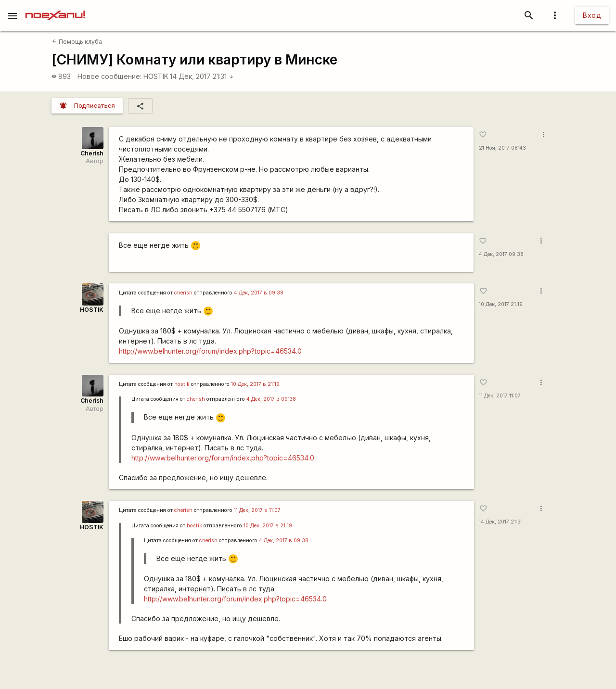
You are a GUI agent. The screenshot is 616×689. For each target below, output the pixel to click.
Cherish (92, 153)
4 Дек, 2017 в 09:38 (259, 293)
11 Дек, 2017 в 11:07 (257, 510)
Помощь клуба (77, 42)
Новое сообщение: (109, 76)
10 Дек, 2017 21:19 (501, 304)
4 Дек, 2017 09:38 (501, 254)
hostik (182, 384)
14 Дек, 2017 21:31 (202, 76)
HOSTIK (156, 76)
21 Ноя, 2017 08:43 (502, 148)
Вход (592, 15)
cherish (183, 293)
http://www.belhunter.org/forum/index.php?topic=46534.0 (210, 351)
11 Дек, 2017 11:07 (500, 396)
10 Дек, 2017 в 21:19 (255, 384)
